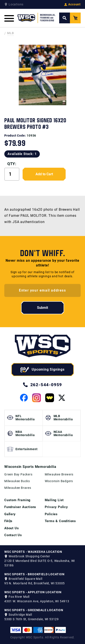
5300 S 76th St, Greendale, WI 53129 (32, 619)
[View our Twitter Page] (62, 398)
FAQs (8, 521)
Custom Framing (17, 500)
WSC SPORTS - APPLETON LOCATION (33, 592)
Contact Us (13, 535)
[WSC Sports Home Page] (37, 18)
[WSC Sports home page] (43, 347)
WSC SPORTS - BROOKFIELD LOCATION (34, 574)
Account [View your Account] (72, 4)
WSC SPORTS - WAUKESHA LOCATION (33, 552)
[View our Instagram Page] (36, 398)
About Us (12, 528)
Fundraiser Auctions (20, 507)
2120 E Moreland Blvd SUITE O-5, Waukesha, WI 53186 (40, 563)
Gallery (10, 514)
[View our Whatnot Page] (50, 398)
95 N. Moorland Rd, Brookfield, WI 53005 (35, 583)
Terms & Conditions (60, 521)
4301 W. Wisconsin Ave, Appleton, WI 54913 (37, 601)
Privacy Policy (56, 507)
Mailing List (54, 500)
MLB (11, 33)
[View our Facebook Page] (24, 398)
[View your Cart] (75, 18)
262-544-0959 (43, 385)
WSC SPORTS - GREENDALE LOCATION (34, 610)
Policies (51, 514)
